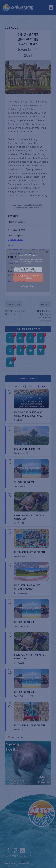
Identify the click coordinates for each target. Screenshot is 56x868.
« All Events (12, 28)
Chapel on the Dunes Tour (28, 449)
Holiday (21, 240)
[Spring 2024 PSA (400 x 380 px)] (28, 784)
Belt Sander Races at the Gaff (30, 552)
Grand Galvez (14, 263)
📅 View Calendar (15, 737)
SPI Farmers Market (24, 482)
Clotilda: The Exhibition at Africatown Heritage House (28, 414)
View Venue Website (17, 281)
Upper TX (12, 240)
